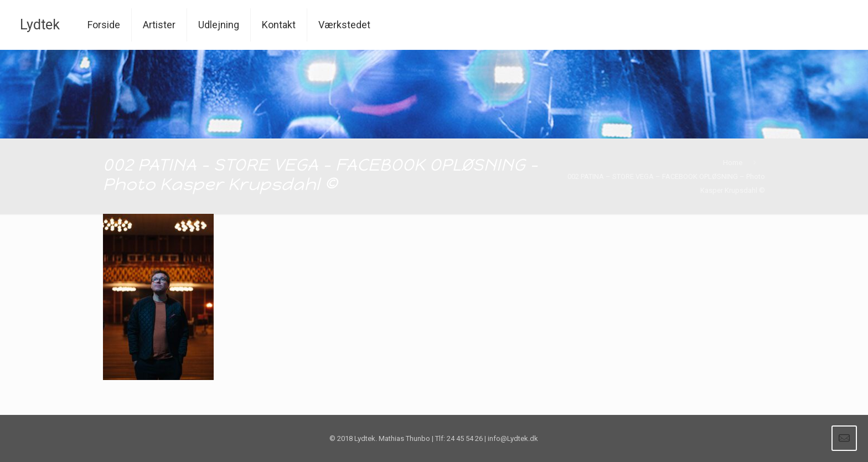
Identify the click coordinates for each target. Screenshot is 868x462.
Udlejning (219, 25)
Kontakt (279, 25)
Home (733, 163)
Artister (159, 25)
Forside (104, 25)
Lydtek (40, 25)
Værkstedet (344, 25)
